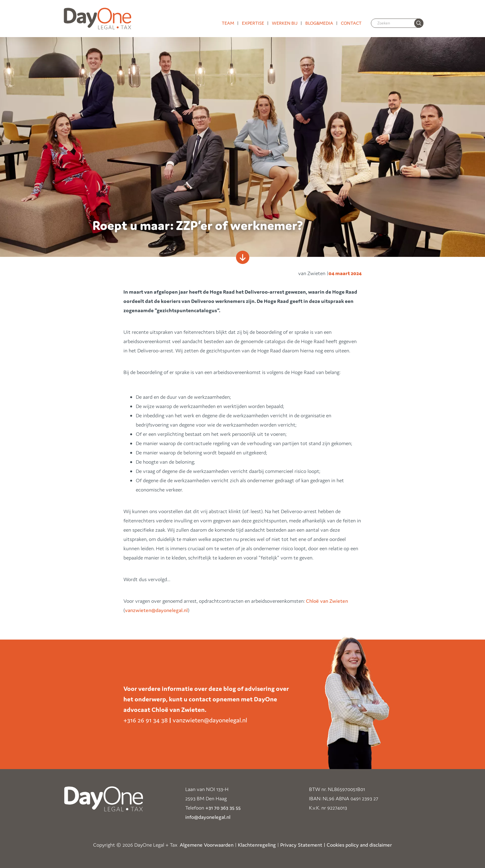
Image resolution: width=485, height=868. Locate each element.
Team (228, 23)
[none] (419, 23)
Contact (351, 23)
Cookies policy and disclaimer (359, 845)
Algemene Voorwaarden (207, 845)
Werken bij (285, 23)
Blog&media (319, 23)
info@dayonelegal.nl (208, 817)
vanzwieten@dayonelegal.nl (156, 610)
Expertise (253, 23)
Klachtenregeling (257, 845)
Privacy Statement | (303, 845)
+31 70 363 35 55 (223, 808)
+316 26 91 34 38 (146, 720)
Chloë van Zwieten (327, 601)
